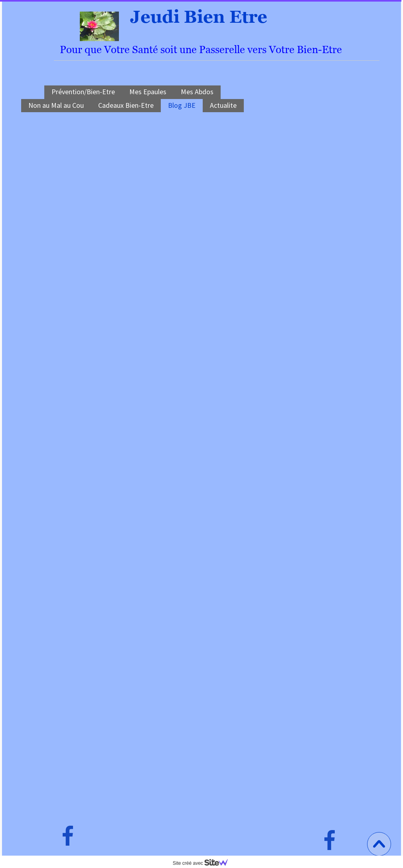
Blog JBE (182, 105)
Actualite (223, 105)
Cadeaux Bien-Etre (126, 105)
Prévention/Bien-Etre (83, 92)
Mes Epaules (148, 92)
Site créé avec (203, 863)
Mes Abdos (197, 92)
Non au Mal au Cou (56, 105)
